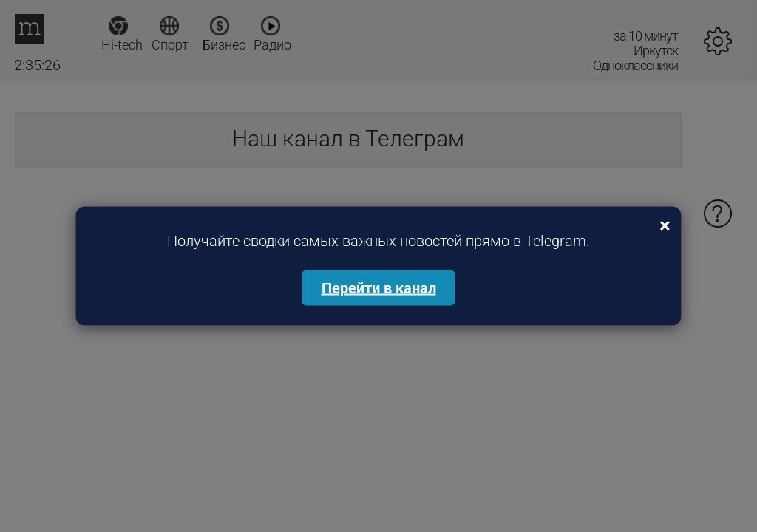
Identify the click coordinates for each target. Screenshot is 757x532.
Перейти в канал (379, 288)
